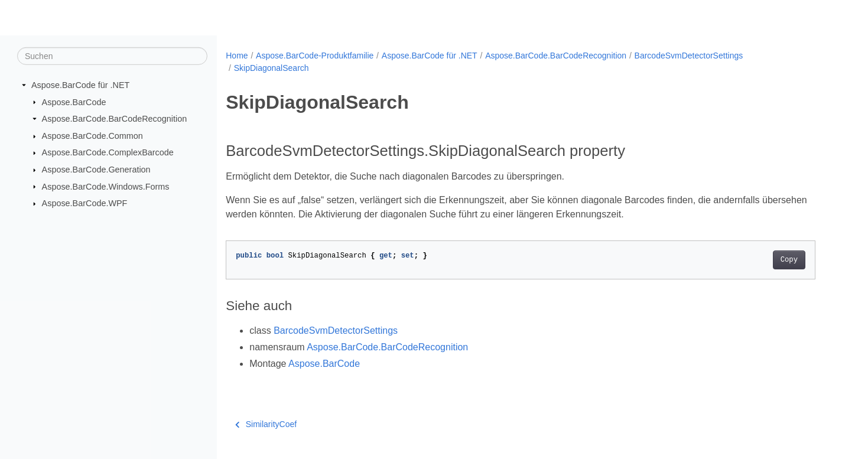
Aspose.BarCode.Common (92, 136)
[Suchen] (112, 56)
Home (237, 56)
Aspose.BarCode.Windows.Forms (106, 186)
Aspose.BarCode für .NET (80, 85)
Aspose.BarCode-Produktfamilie (315, 56)
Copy (789, 260)
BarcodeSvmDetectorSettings (689, 56)
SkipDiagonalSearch (272, 68)
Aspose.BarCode (74, 102)
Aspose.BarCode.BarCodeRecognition (115, 119)
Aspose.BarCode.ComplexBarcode (108, 152)
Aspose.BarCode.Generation (96, 170)
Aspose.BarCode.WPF (85, 203)
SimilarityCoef (266, 424)
